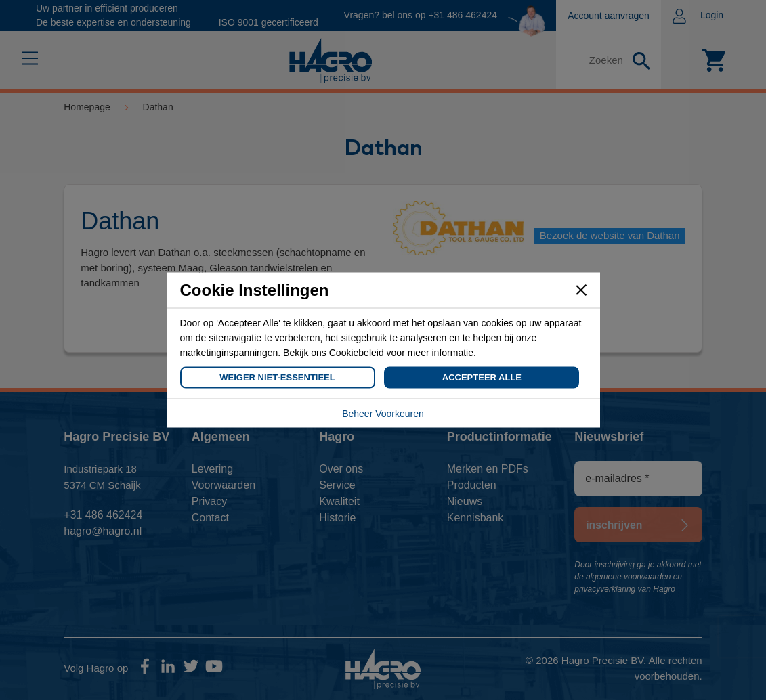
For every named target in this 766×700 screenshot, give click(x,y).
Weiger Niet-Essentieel (277, 377)
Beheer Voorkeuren (383, 414)
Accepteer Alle (482, 377)
